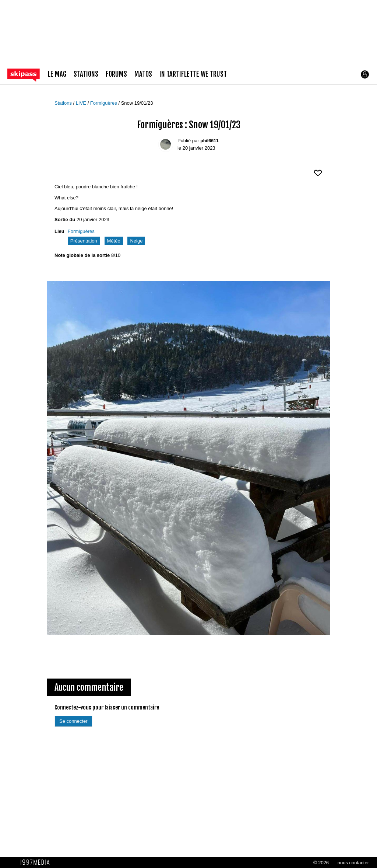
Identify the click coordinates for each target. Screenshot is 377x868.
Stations (64, 103)
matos (143, 74)
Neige (136, 241)
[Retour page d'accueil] (28, 75)
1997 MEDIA (37, 862)
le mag (57, 74)
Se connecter (73, 721)
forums (116, 74)
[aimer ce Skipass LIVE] (318, 176)
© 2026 (321, 863)
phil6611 (209, 141)
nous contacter (353, 863)
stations (86, 74)
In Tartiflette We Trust (193, 74)
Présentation (84, 241)
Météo (114, 241)
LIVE (82, 103)
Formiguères (104, 103)
